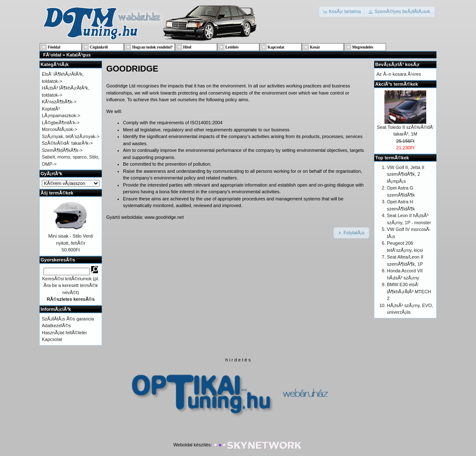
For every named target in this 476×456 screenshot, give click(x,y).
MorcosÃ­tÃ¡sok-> (60, 129)
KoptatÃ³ (51, 109)
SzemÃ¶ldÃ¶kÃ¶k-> (62, 150)
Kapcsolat (52, 339)
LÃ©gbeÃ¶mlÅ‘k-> (61, 123)
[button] (342, 12)
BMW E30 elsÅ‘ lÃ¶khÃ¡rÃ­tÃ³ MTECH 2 (409, 291)
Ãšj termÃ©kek (57, 193)
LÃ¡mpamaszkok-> (61, 115)
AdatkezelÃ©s (56, 325)
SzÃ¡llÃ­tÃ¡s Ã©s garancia (68, 319)
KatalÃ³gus (79, 55)
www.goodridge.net (164, 217)
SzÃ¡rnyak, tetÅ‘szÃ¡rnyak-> (71, 136)
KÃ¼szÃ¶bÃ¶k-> (59, 102)
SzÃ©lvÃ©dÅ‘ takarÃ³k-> (67, 143)
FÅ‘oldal (52, 55)
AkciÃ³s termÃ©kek (397, 84)
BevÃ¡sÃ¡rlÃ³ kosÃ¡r (397, 64)
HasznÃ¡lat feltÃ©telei (64, 333)
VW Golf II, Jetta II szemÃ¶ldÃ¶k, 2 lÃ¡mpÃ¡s (406, 174)
